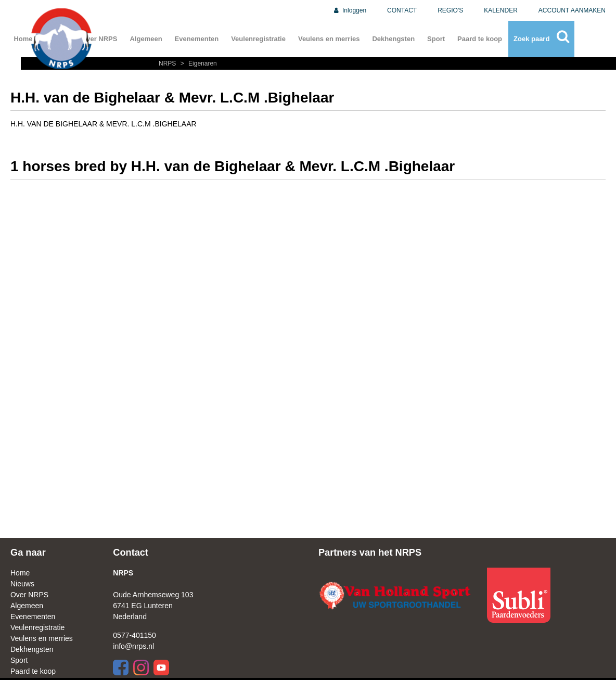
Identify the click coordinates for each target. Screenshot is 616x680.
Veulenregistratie (258, 39)
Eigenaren (197, 63)
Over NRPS (29, 595)
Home (20, 573)
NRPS (168, 63)
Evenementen (197, 39)
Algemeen (146, 39)
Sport (436, 39)
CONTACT (402, 10)
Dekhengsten (393, 39)
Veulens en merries (329, 39)
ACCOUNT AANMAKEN (572, 10)
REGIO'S (450, 10)
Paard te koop (480, 39)
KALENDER (501, 10)
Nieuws (22, 584)
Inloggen (349, 10)
